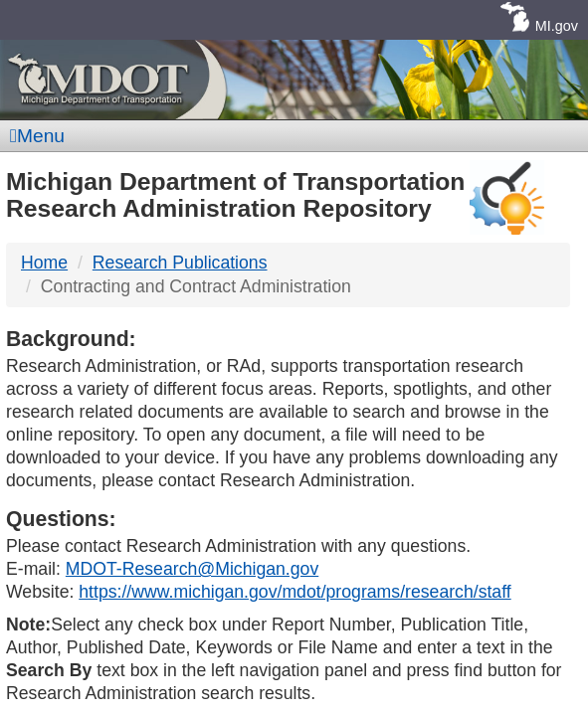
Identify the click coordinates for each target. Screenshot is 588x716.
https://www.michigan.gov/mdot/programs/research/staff (294, 592)
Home (44, 263)
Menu (37, 136)
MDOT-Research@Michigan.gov (192, 569)
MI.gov (557, 26)
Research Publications (180, 263)
